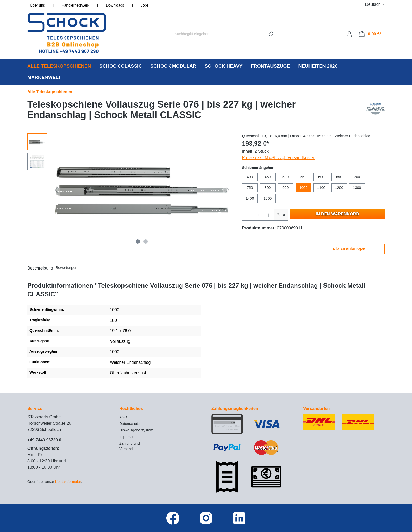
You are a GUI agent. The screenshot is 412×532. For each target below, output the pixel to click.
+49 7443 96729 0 (44, 440)
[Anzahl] (258, 215)
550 (303, 177)
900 (285, 188)
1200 (339, 188)
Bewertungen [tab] (67, 268)
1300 (357, 188)
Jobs (145, 5)
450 (268, 177)
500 (285, 177)
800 (268, 188)
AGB (123, 417)
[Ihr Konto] (349, 34)
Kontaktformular (68, 482)
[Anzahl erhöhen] (269, 215)
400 (250, 177)
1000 (303, 188)
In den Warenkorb (338, 214)
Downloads (115, 5)
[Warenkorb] (370, 34)
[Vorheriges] (56, 190)
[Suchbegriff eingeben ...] (218, 34)
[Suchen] (271, 34)
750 (250, 188)
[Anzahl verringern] (248, 215)
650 (339, 177)
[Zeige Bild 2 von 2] (146, 241)
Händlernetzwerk (75, 5)
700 (357, 177)
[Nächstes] (227, 190)
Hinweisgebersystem (136, 430)
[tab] (40, 268)
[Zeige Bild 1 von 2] (138, 241)
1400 (250, 198)
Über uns (37, 5)
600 (321, 177)
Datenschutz (130, 424)
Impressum (128, 437)
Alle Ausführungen (349, 249)
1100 (321, 188)
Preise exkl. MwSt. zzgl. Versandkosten (279, 158)
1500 (268, 198)
